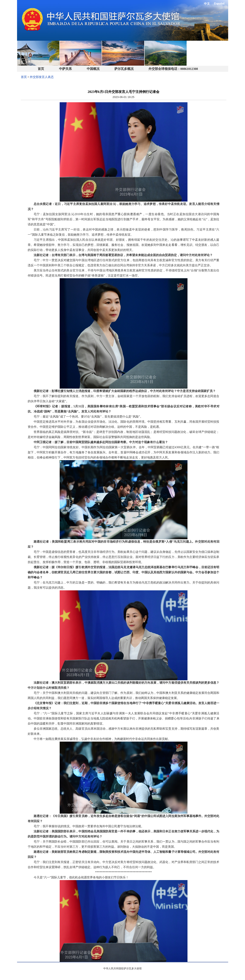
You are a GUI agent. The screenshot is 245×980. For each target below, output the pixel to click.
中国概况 (93, 69)
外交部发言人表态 (42, 77)
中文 (207, 4)
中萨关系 (65, 69)
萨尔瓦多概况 (124, 69)
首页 (41, 69)
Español (219, 4)
